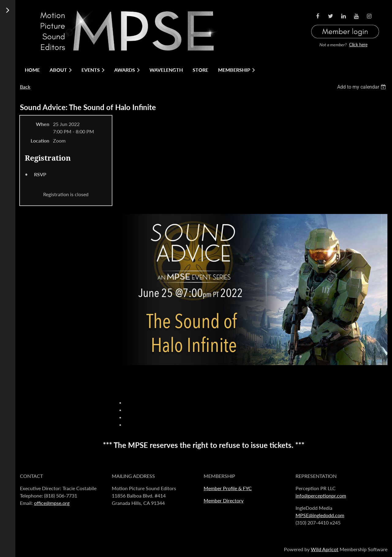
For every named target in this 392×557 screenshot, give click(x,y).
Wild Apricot (325, 549)
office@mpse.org (52, 503)
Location (40, 141)
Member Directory (224, 500)
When (43, 124)
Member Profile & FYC (228, 488)
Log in (345, 24)
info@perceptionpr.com (321, 496)
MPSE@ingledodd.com (320, 515)
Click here (358, 45)
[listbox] (362, 87)
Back (25, 87)
